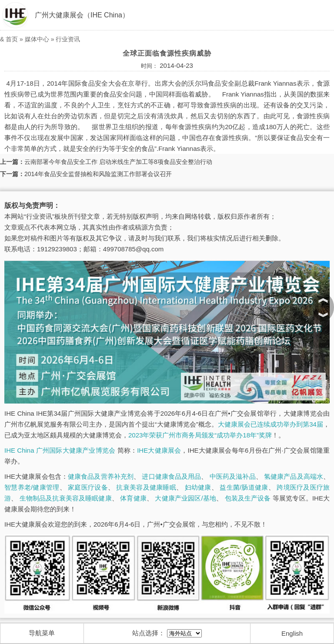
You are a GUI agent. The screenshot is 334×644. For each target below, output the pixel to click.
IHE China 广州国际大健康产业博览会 (60, 450)
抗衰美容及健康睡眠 (146, 487)
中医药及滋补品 (233, 476)
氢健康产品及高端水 (294, 476)
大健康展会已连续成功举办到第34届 (271, 424)
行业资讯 (68, 39)
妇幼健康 (198, 487)
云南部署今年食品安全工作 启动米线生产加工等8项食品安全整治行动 (118, 162)
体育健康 (133, 498)
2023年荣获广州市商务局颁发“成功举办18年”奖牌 (200, 435)
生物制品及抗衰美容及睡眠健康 (66, 498)
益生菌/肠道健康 (244, 487)
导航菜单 (42, 633)
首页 (12, 39)
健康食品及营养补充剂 (101, 476)
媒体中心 (37, 39)
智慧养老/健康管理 (32, 487)
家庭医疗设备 (88, 487)
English (292, 633)
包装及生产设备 (248, 498)
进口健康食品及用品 (171, 476)
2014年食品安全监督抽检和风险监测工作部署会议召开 (98, 174)
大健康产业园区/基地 (185, 498)
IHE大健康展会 (159, 450)
